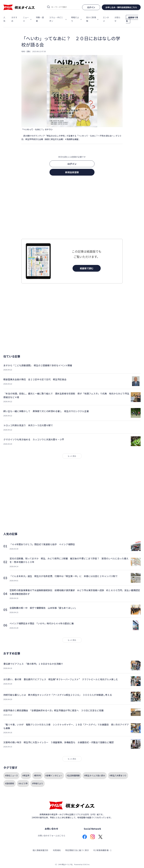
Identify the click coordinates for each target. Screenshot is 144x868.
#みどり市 (23, 783)
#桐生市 (26, 775)
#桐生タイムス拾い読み (95, 775)
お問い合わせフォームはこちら (51, 836)
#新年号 (37, 775)
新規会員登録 (72, 172)
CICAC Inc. (86, 864)
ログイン (72, 164)
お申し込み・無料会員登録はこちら (121, 7)
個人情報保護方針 (40, 850)
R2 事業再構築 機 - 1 (102, 850)
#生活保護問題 (73, 775)
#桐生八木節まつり (118, 775)
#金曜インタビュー (54, 775)
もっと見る (72, 456)
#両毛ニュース (11, 775)
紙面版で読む (87, 268)
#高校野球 (10, 783)
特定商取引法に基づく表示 (77, 850)
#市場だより (38, 783)
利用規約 (57, 850)
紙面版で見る (132, 19)
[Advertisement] (72, 208)
